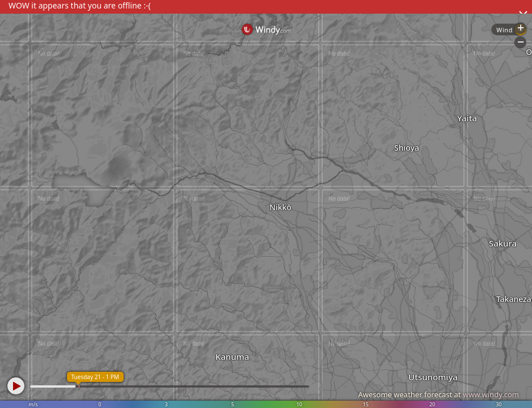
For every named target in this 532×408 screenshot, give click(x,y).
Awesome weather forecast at (438, 394)
